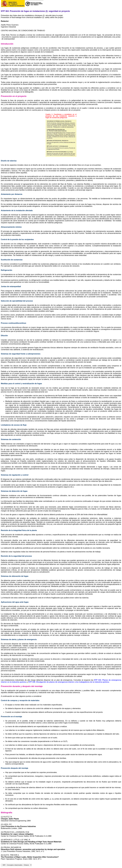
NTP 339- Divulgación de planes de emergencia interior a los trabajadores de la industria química (69, 682)
